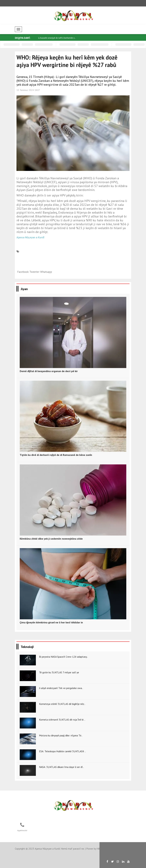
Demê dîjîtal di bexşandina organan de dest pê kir (49, 371)
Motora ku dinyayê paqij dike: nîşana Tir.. (61, 735)
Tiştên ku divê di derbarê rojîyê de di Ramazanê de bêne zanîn (56, 455)
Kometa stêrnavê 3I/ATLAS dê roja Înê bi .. (62, 720)
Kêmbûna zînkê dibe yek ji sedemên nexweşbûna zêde (51, 539)
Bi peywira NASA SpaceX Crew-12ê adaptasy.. (63, 657)
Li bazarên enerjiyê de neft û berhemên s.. (57, 38)
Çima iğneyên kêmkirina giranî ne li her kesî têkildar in (51, 622)
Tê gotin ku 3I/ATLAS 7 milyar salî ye (59, 672)
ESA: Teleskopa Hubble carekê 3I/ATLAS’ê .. (62, 751)
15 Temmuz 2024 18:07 (28, 90)
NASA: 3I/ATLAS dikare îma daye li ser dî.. (61, 767)
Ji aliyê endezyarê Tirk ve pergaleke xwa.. (61, 688)
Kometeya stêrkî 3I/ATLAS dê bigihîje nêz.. (62, 704)
